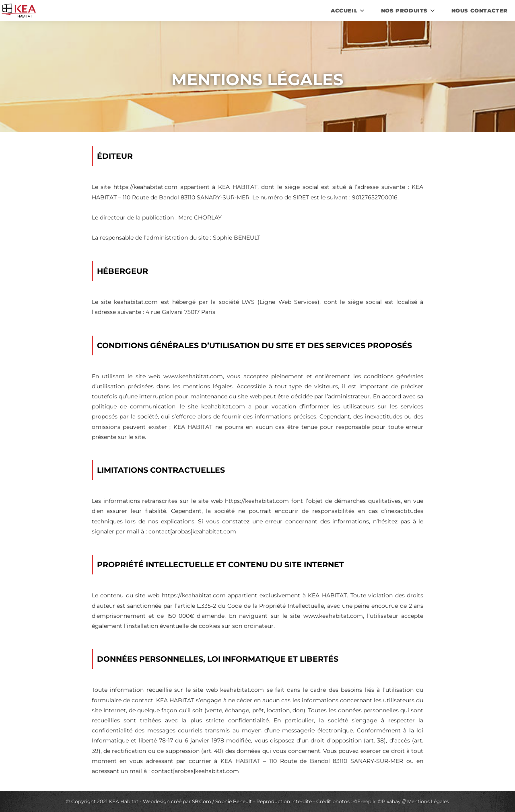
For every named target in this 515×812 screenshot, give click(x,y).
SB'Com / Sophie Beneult (222, 801)
